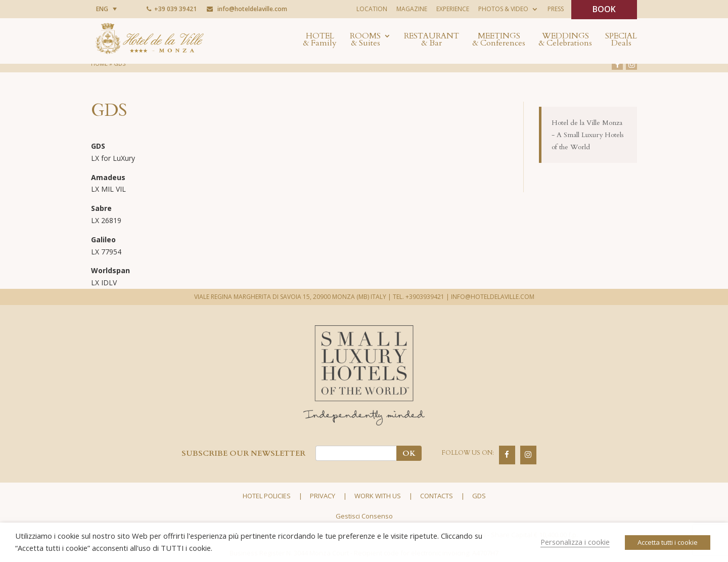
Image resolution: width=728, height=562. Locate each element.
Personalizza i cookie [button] (575, 542)
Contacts (437, 496)
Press (556, 9)
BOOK (604, 10)
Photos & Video (503, 9)
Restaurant (431, 40)
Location (372, 9)
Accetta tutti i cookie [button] (668, 542)
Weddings (565, 40)
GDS (479, 496)
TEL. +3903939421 (419, 297)
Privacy (323, 496)
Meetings (499, 40)
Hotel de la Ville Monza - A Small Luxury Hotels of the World (588, 135)
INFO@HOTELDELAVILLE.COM (493, 297)
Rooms (365, 40)
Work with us (378, 496)
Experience (453, 9)
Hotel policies (267, 496)
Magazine (412, 9)
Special (621, 40)
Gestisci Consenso (364, 516)
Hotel (320, 40)
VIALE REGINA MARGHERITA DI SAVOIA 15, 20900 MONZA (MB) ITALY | (293, 297)
